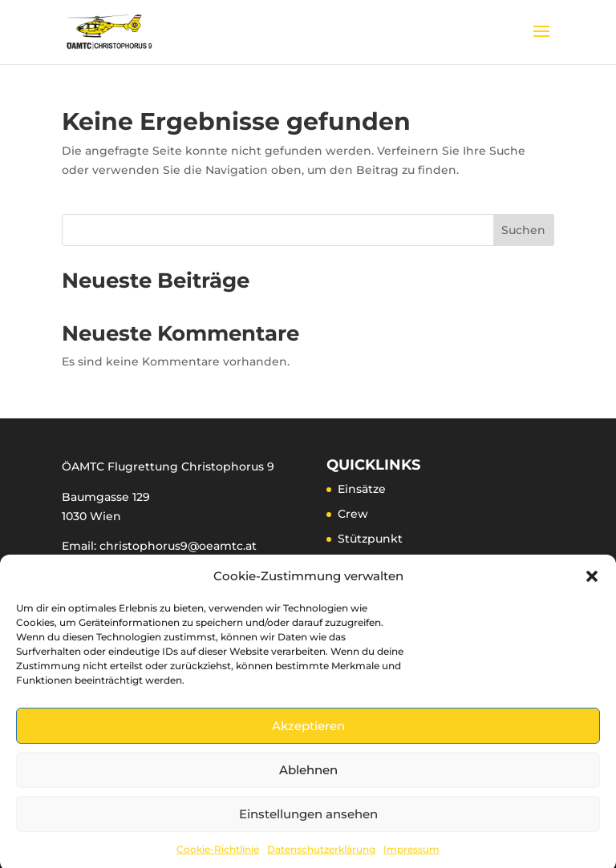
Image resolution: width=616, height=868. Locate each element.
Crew (353, 514)
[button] (592, 583)
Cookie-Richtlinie (218, 856)
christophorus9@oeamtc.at (178, 546)
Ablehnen (308, 777)
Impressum (411, 856)
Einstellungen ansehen (308, 821)
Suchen (523, 230)
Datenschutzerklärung (321, 856)
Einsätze (362, 489)
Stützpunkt (370, 539)
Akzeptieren (308, 733)
